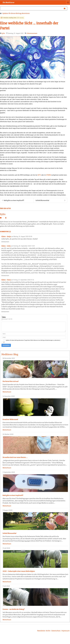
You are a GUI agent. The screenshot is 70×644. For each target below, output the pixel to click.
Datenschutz (56, 631)
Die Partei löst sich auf (11, 381)
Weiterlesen (7, 392)
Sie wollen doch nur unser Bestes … (15, 457)
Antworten (5, 242)
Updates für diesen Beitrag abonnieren (16, 13)
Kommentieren (6, 345)
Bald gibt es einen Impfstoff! (13, 200)
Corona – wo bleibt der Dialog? (14, 609)
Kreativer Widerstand (10, 419)
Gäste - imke (6, 246)
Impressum (65, 631)
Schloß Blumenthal (50, 200)
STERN (48, 175)
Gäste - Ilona (6, 280)
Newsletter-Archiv (44, 631)
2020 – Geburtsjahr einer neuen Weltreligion (19, 571)
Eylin (3, 33)
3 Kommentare (32, 33)
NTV (39, 175)
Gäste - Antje (6, 236)
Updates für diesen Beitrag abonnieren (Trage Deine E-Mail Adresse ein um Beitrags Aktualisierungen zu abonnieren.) (33, 340)
